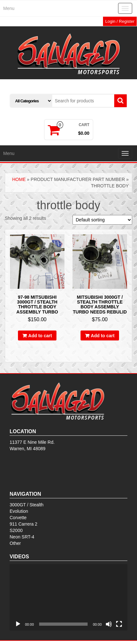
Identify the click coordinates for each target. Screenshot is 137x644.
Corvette (18, 518)
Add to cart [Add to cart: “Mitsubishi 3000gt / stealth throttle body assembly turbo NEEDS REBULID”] (103, 336)
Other (15, 543)
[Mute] (109, 624)
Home (19, 179)
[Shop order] (102, 220)
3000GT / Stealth (27, 505)
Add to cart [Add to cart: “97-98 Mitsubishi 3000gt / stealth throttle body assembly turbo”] (40, 336)
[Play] (18, 624)
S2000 (16, 530)
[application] (68, 597)
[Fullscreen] (119, 624)
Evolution (19, 511)
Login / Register (120, 21)
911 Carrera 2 (23, 524)
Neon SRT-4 (22, 537)
